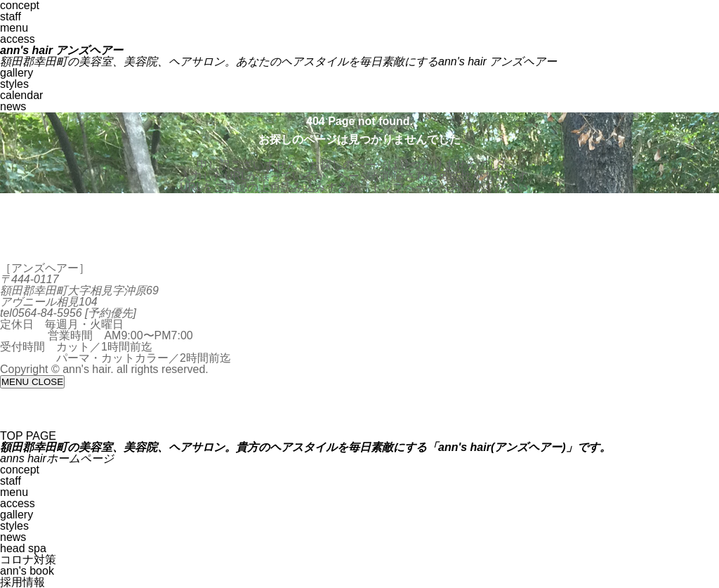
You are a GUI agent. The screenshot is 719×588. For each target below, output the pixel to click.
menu (14, 28)
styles (14, 84)
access (18, 39)
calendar (21, 95)
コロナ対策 (28, 560)
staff (11, 17)
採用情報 (22, 582)
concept (20, 470)
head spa (23, 548)
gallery (17, 73)
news (13, 106)
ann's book (27, 571)
